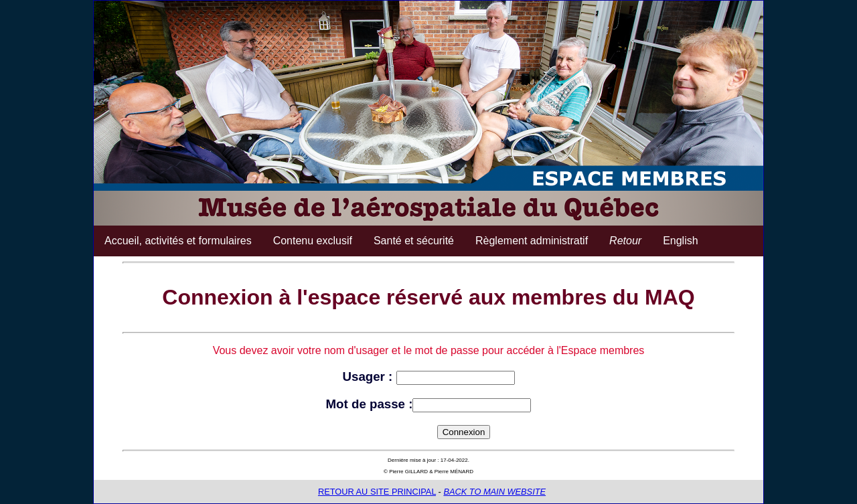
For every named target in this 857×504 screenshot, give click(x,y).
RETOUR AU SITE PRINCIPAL (377, 492)
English (680, 241)
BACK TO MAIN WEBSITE (494, 492)
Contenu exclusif (313, 241)
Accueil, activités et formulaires (178, 241)
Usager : (369, 376)
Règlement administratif (532, 241)
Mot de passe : (370, 404)
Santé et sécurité (414, 241)
